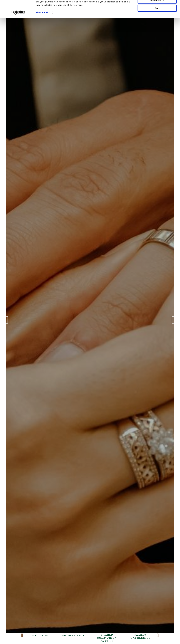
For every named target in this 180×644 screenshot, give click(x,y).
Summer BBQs (57, 636)
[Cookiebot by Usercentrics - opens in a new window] (18, 27)
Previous (7, 322)
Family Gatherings (124, 636)
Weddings (23, 636)
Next (173, 322)
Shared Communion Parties (91, 638)
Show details (43, 27)
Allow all (157, 7)
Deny (157, 23)
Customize (157, 15)
